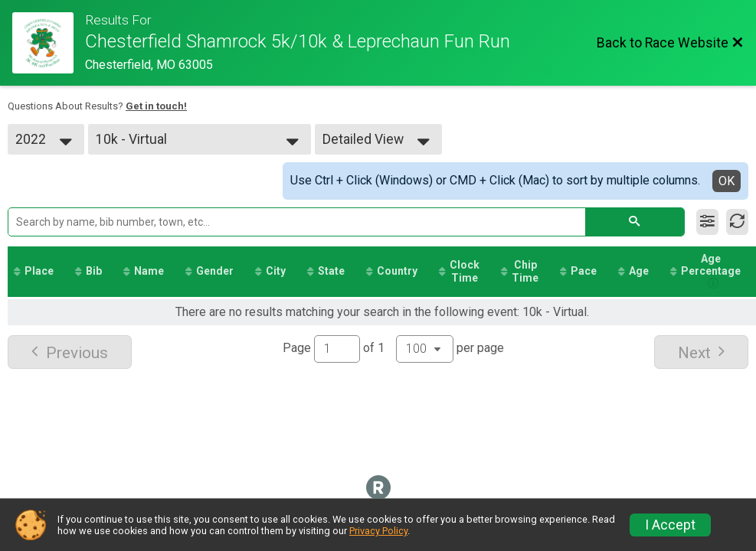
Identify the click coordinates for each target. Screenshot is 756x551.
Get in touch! (156, 106)
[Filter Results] (707, 222)
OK (727, 181)
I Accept (670, 525)
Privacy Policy (378, 531)
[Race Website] (49, 43)
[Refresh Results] (737, 222)
